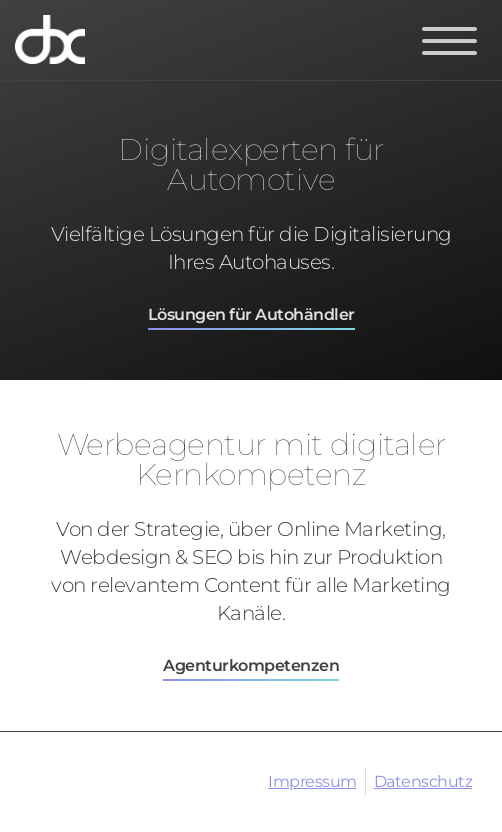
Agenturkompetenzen (251, 665)
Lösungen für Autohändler (251, 314)
